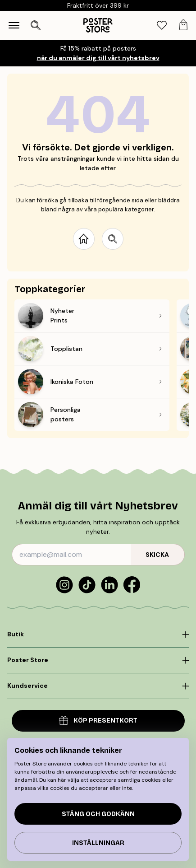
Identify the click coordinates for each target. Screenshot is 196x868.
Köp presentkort (98, 721)
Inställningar (98, 843)
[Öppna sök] (36, 25)
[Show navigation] (14, 25)
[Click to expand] (98, 635)
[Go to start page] (84, 239)
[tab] (162, 26)
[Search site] (113, 239)
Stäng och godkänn (98, 814)
